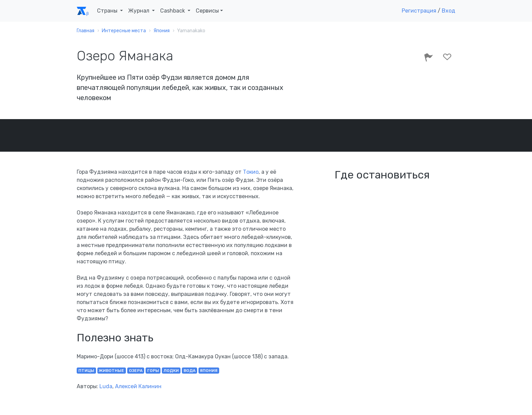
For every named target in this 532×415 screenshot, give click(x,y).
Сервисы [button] (207, 11)
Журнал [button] (139, 11)
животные (111, 371)
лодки (171, 371)
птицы (86, 371)
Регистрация (419, 11)
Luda (106, 386)
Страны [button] (108, 11)
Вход (449, 11)
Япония (209, 371)
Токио (251, 172)
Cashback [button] (173, 11)
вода (189, 371)
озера (136, 371)
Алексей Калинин (138, 386)
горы (153, 371)
